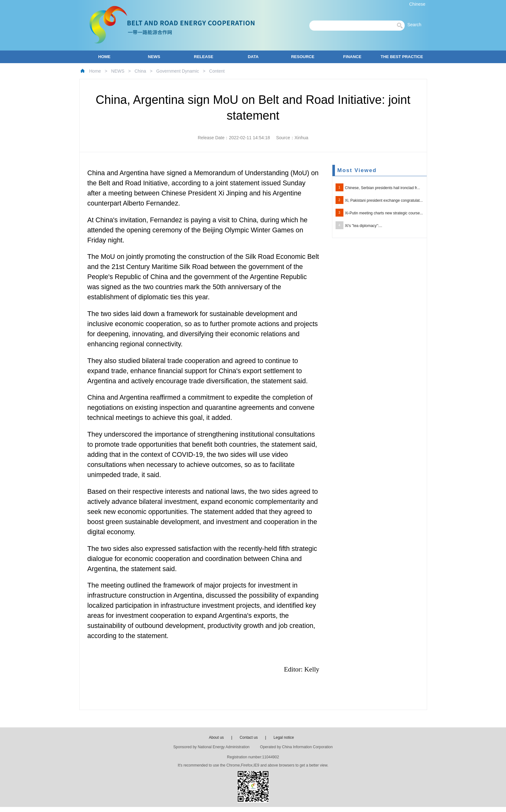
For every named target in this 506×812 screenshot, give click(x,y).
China (140, 71)
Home (95, 71)
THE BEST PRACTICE (402, 57)
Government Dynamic (178, 71)
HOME (104, 57)
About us (216, 737)
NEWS (154, 57)
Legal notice (284, 737)
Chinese (417, 4)
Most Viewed (357, 170)
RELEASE (203, 57)
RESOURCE (303, 57)
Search (416, 25)
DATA (253, 57)
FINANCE (352, 57)
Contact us (249, 737)
